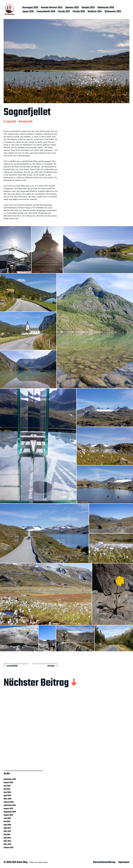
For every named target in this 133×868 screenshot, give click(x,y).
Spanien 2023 (72, 8)
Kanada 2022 (88, 8)
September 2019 (10, 812)
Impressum (124, 862)
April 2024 (7, 792)
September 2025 (10, 779)
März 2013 (7, 844)
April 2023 (7, 796)
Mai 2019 (7, 822)
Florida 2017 (64, 12)
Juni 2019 (7, 818)
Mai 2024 (7, 789)
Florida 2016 (79, 12)
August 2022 (8, 809)
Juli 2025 (7, 786)
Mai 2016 (7, 835)
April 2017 (7, 828)
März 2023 (7, 799)
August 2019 (8, 815)
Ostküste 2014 (95, 12)
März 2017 (7, 831)
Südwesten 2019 (106, 8)
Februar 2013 (8, 848)
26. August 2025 (10, 122)
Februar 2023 (9, 802)
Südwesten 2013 (113, 12)
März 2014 (7, 841)
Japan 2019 (28, 12)
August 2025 (8, 783)
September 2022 (10, 805)
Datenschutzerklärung (104, 862)
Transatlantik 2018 (46, 12)
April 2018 (7, 825)
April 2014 (7, 838)
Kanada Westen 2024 (52, 8)
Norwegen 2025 (30, 8)
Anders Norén (43, 862)
